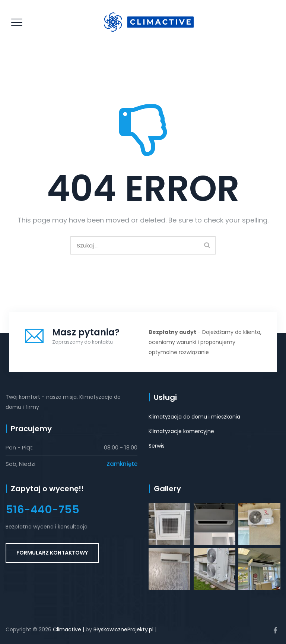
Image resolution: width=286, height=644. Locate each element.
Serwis (157, 446)
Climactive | (69, 629)
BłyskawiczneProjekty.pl (123, 629)
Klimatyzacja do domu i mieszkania (194, 417)
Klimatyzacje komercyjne (181, 431)
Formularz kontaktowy (52, 553)
